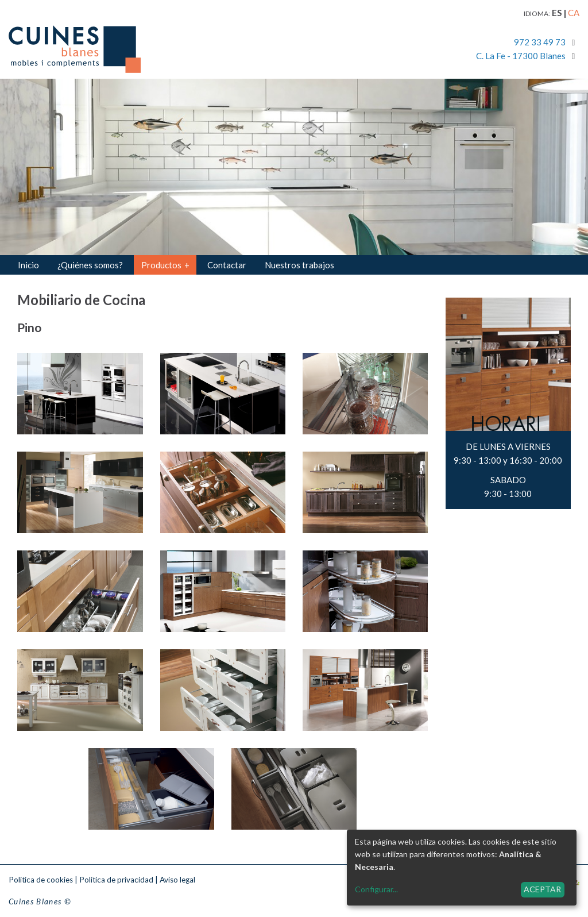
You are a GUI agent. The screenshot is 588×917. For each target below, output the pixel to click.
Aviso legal (177, 880)
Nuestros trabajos (299, 265)
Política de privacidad (116, 880)
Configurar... (376, 889)
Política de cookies (41, 880)
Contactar (227, 265)
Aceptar (542, 889)
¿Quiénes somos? (90, 265)
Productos (165, 265)
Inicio (28, 265)
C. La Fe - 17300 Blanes (521, 56)
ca (574, 13)
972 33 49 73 (540, 42)
